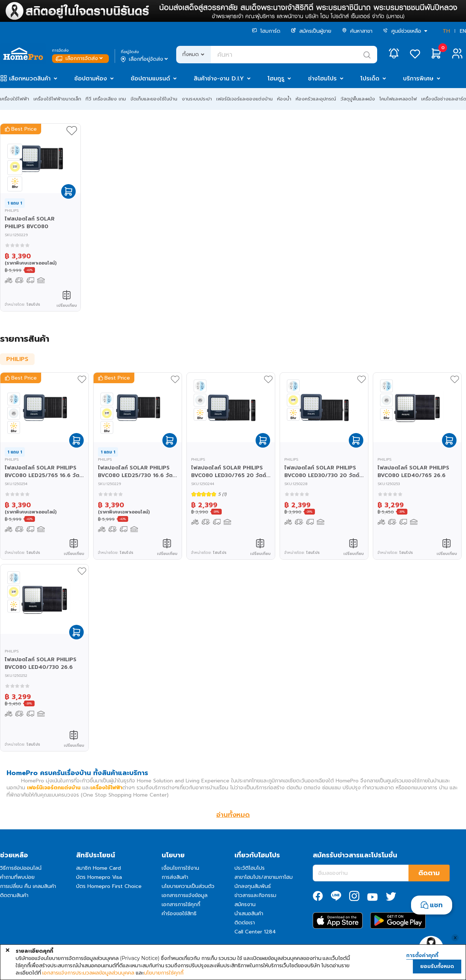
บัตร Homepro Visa (99, 877)
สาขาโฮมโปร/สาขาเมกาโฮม (264, 877)
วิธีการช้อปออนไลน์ (21, 868)
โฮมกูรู (276, 79)
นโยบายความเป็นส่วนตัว (188, 886)
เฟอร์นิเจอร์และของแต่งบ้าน (244, 99)
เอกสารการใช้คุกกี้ (181, 904)
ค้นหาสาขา (357, 31)
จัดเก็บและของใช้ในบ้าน (154, 99)
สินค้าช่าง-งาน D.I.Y (219, 79)
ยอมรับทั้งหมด (437, 966)
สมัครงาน (245, 904)
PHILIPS (17, 359)
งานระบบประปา (197, 99)
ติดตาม (429, 873)
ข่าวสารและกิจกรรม (255, 895)
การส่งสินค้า (175, 877)
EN (463, 31)
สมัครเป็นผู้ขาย (311, 31)
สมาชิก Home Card (98, 868)
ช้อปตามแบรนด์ (150, 79)
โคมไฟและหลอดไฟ (398, 99)
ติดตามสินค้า (14, 895)
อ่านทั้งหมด (233, 815)
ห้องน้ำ (284, 99)
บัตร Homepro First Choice (109, 886)
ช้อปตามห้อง (91, 79)
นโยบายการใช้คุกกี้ (164, 973)
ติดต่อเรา (245, 923)
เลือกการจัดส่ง (80, 58)
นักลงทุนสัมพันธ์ (253, 886)
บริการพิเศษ (418, 79)
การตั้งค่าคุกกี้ (422, 956)
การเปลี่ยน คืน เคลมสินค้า (28, 886)
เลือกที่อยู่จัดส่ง (145, 59)
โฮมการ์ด (266, 31)
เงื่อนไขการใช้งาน (180, 868)
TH (446, 31)
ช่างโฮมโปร (322, 79)
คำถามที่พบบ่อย (17, 877)
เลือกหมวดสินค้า (30, 79)
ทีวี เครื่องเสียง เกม (106, 99)
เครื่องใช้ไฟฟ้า (15, 99)
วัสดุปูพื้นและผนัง (358, 99)
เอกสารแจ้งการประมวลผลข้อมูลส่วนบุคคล (88, 973)
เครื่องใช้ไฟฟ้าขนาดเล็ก (57, 99)
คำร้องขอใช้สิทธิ (179, 914)
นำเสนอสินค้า (249, 914)
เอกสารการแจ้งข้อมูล (185, 895)
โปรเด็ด (370, 79)
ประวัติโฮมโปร (250, 868)
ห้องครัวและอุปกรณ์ (316, 99)
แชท (436, 905)
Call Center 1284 (255, 932)
